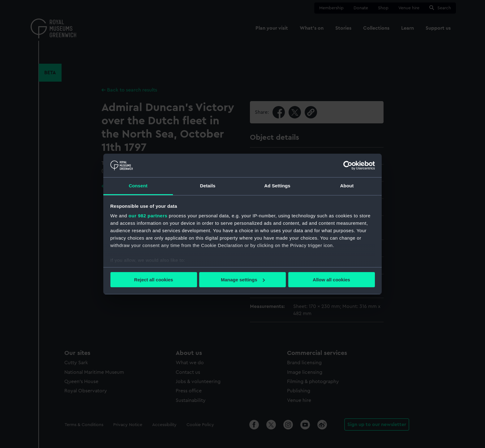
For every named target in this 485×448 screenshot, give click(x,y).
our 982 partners (148, 216)
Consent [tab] (138, 186)
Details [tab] (208, 186)
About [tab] (347, 186)
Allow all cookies (331, 280)
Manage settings (243, 280)
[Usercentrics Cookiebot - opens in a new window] (348, 165)
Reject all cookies (154, 280)
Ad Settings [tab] (277, 186)
